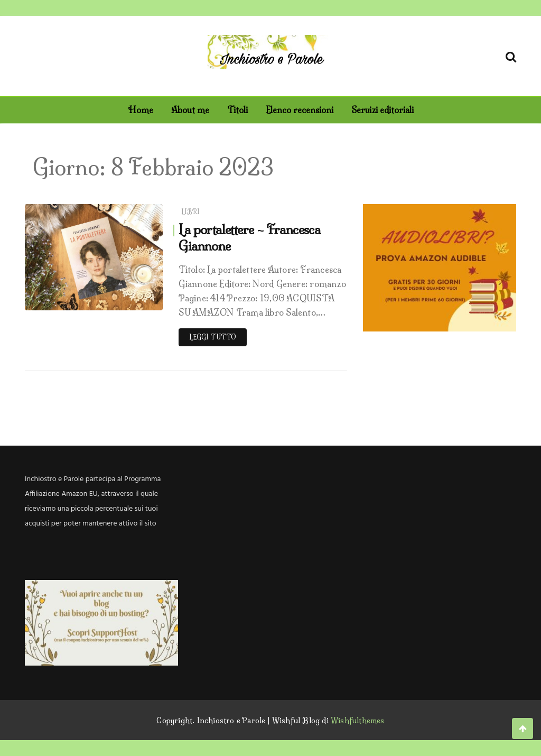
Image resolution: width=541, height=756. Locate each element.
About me (190, 110)
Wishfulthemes (358, 721)
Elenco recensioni (300, 110)
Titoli (237, 110)
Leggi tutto (213, 337)
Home (141, 110)
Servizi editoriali (383, 110)
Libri (191, 212)
